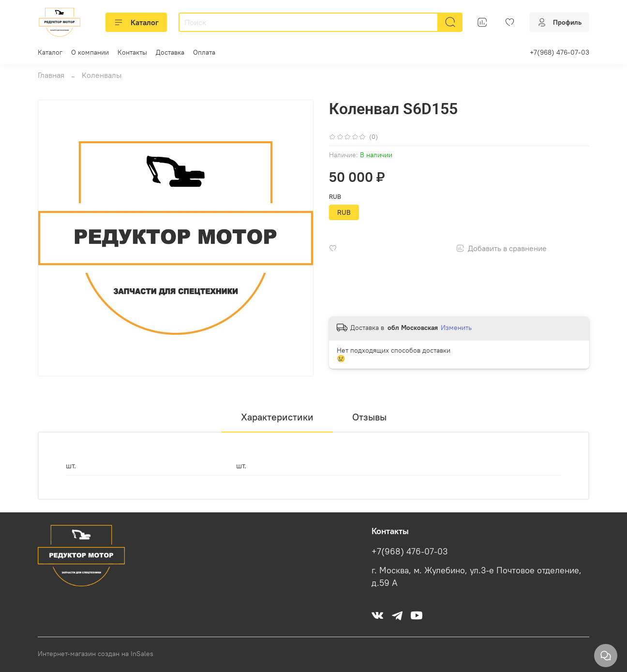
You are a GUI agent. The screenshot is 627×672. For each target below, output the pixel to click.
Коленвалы (102, 75)
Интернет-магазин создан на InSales (96, 654)
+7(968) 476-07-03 (560, 52)
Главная (51, 75)
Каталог (136, 22)
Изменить (456, 328)
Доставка (170, 52)
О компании (90, 52)
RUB (335, 197)
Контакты (132, 52)
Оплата (204, 52)
